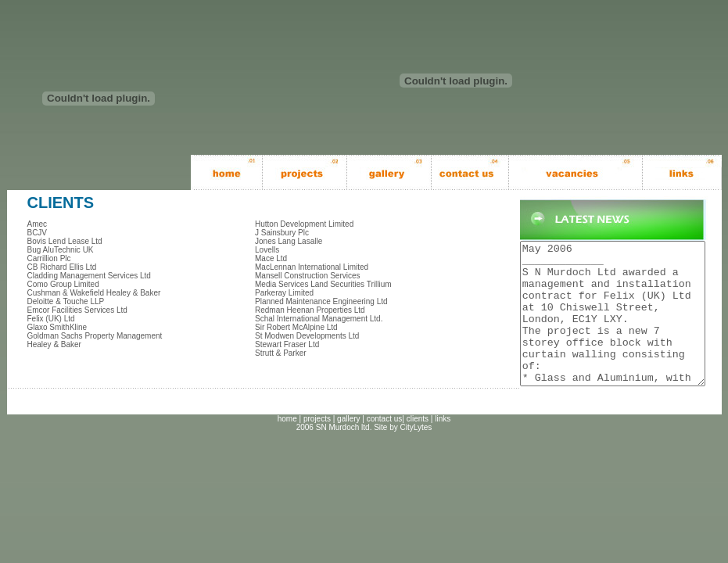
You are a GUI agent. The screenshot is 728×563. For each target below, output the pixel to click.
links (443, 447)
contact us (385, 447)
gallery (348, 447)
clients (418, 447)
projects (317, 447)
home (287, 447)
